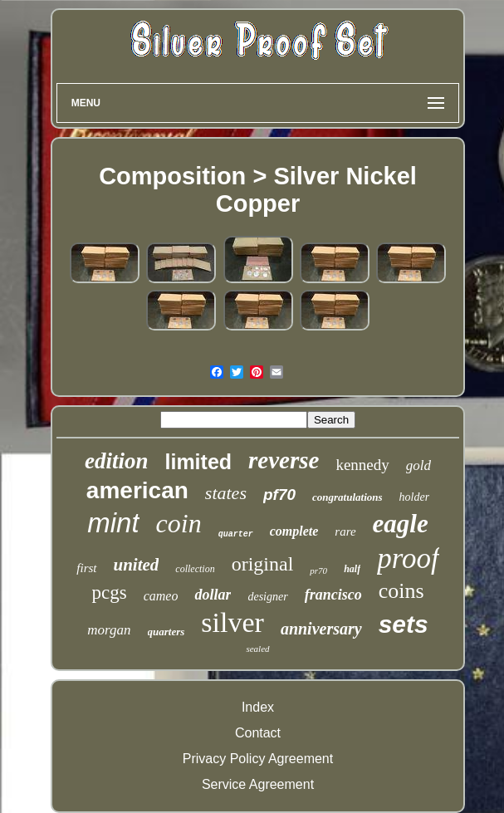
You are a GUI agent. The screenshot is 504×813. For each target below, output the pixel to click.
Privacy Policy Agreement (258, 759)
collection (195, 569)
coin (179, 523)
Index (258, 707)
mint (113, 523)
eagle (401, 524)
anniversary (321, 629)
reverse (284, 460)
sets (404, 624)
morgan (109, 630)
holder (415, 497)
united (137, 565)
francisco (333, 595)
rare (345, 531)
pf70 (279, 495)
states (226, 493)
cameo (161, 596)
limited (198, 462)
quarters (166, 632)
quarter (236, 534)
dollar (213, 595)
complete (294, 531)
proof (408, 558)
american (137, 490)
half (352, 569)
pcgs (109, 593)
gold (418, 465)
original (263, 564)
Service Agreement (258, 784)
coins (401, 591)
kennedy (362, 465)
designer (267, 597)
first (86, 568)
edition (117, 461)
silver (232, 622)
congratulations (347, 497)
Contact (258, 733)
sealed (257, 649)
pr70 (318, 571)
